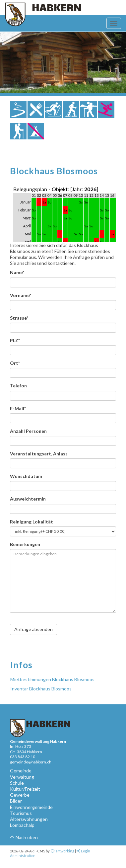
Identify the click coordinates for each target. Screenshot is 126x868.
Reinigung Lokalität (31, 522)
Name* (17, 272)
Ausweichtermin (28, 499)
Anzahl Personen (28, 431)
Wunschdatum (26, 476)
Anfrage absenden (33, 629)
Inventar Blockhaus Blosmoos (41, 689)
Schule (17, 783)
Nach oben (24, 837)
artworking (62, 851)
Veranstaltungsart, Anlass (39, 454)
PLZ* (15, 340)
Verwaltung (22, 777)
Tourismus (21, 813)
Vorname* (21, 295)
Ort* (15, 363)
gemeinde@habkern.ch (31, 762)
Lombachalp (22, 825)
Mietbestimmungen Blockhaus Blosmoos (52, 679)
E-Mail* (18, 408)
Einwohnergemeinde (31, 807)
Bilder (16, 801)
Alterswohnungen (29, 819)
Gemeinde (21, 771)
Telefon (18, 386)
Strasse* (19, 318)
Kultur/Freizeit (25, 789)
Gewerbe (20, 795)
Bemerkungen (25, 544)
